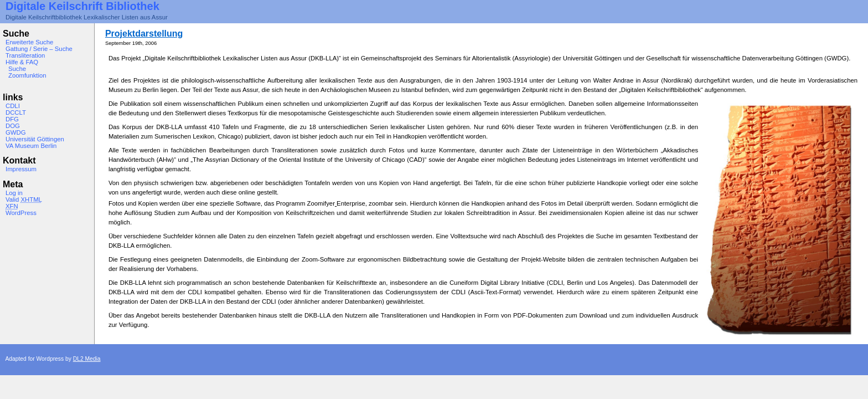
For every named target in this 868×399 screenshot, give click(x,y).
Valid (24, 199)
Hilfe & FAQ (22, 62)
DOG (13, 126)
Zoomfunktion (27, 75)
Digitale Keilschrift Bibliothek (82, 6)
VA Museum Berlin (31, 146)
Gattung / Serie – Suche (39, 49)
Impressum (21, 169)
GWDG (16, 132)
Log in (14, 193)
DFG (12, 119)
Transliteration (25, 55)
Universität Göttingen (35, 139)
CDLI (13, 106)
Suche (17, 69)
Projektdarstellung (144, 34)
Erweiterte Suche (29, 42)
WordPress (21, 213)
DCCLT (16, 112)
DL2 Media (87, 359)
